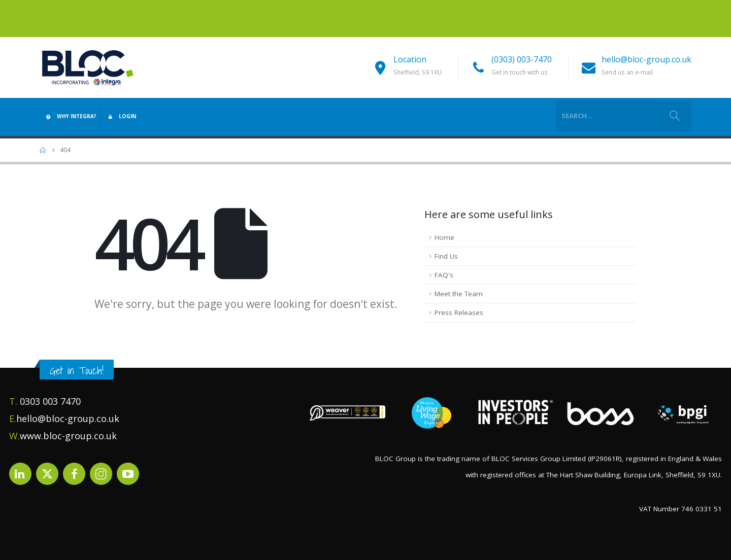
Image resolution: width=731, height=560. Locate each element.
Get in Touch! (77, 371)
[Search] (674, 116)
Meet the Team (459, 294)
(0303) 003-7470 (522, 59)
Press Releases (459, 312)
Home (444, 237)
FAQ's (444, 275)
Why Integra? (70, 116)
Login (121, 116)
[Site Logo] (88, 67)
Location (410, 59)
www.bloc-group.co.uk (68, 436)
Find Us (446, 256)
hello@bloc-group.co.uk (646, 59)
